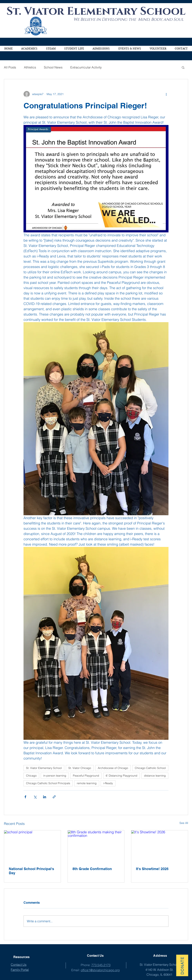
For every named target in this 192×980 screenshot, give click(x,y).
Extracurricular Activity (86, 67)
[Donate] (182, 965)
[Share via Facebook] (25, 797)
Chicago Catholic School (150, 768)
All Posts (10, 67)
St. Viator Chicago (80, 768)
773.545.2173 (101, 965)
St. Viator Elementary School (44, 768)
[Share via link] (54, 797)
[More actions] (166, 94)
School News (53, 67)
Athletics (30, 67)
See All (184, 823)
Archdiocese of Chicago (113, 768)
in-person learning (55, 776)
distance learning (155, 776)
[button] (29, 49)
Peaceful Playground (86, 776)
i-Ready (108, 783)
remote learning (87, 783)
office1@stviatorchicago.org (100, 970)
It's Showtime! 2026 (152, 869)
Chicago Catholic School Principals (48, 783)
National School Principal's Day (31, 871)
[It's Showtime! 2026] (160, 846)
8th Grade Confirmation (92, 869)
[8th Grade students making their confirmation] (96, 846)
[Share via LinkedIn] (45, 797)
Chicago (31, 776)
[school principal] (32, 846)
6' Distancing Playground (122, 776)
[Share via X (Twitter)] (35, 797)
